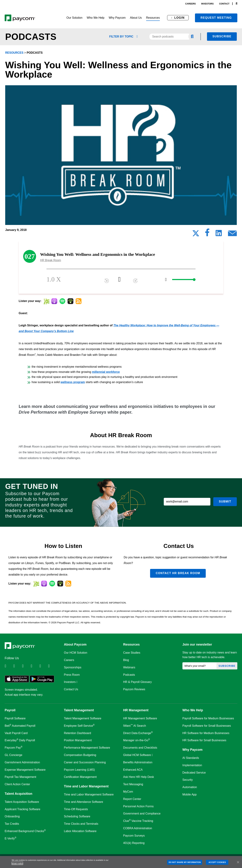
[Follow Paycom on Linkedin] (9, 666)
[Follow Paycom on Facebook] (26, 666)
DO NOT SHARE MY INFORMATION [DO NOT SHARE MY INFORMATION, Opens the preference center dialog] (185, 862)
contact (224, 4)
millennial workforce (106, 372)
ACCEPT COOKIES (217, 862)
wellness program (73, 382)
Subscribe (222, 36)
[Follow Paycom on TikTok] (52, 666)
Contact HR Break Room (178, 573)
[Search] (237, 4)
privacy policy (17, 863)
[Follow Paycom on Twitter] (17, 666)
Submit (225, 502)
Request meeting (216, 18)
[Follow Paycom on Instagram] (35, 666)
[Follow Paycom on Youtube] (43, 666)
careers (191, 4)
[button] (74, 18)
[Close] (238, 862)
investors (207, 4)
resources (14, 53)
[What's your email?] (200, 666)
